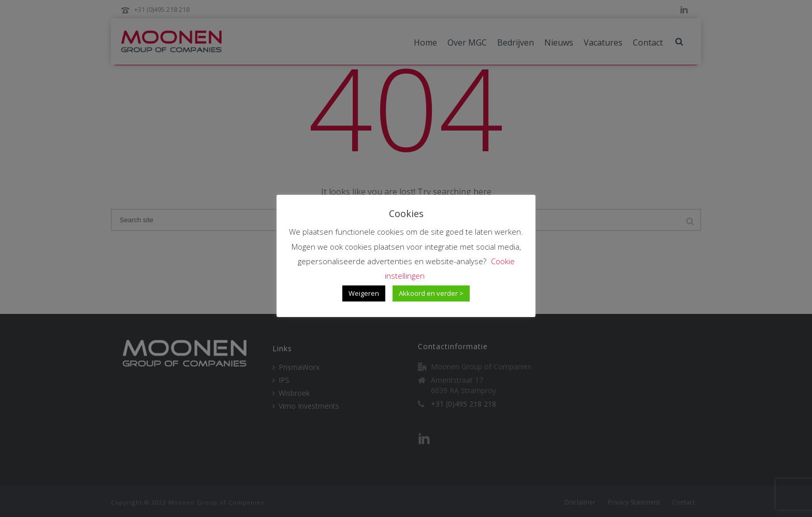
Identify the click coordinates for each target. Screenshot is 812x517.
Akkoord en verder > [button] (431, 293)
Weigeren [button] (364, 293)
